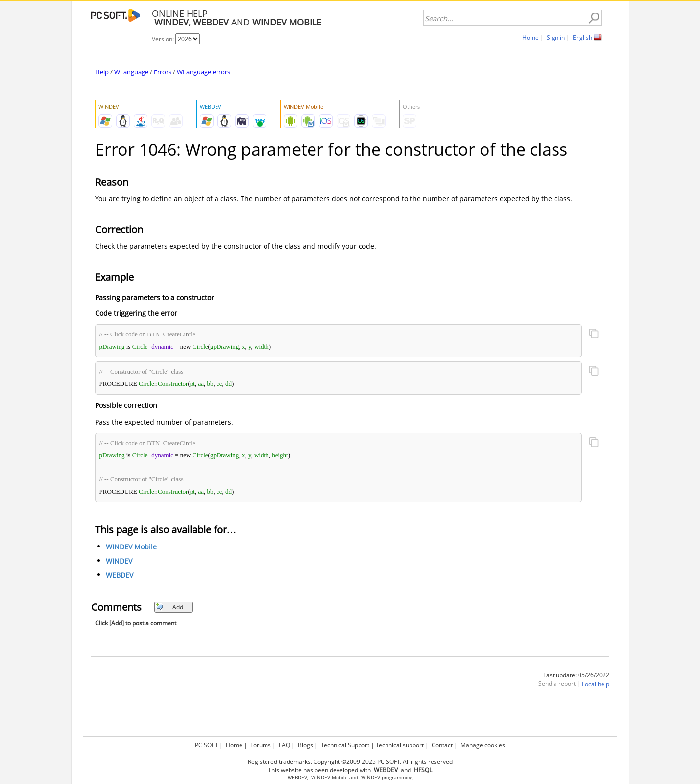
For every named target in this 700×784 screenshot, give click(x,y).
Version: (164, 39)
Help (102, 72)
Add (169, 607)
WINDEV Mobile (131, 547)
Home (531, 37)
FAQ (284, 745)
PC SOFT (206, 745)
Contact (442, 745)
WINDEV (119, 561)
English (582, 37)
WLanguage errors (204, 72)
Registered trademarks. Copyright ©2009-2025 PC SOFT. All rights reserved (350, 762)
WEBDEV (120, 575)
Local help (596, 684)
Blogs (305, 745)
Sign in (556, 37)
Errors (163, 72)
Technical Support (345, 745)
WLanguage (131, 72)
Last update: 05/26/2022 (576, 675)
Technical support (400, 745)
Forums (261, 745)
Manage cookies (483, 745)
